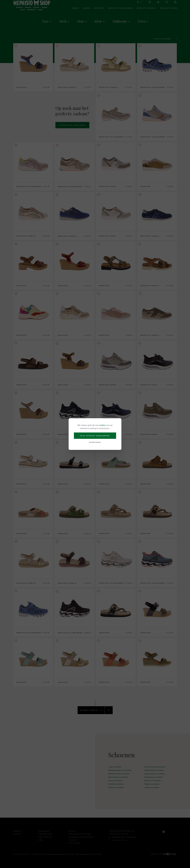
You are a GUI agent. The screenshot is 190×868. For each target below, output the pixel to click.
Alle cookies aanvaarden (95, 436)
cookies (102, 425)
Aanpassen (95, 442)
